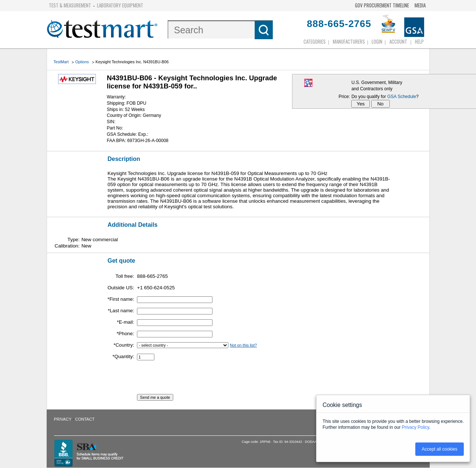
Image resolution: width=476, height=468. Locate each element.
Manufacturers (349, 41)
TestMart (61, 62)
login (377, 41)
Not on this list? (243, 345)
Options (82, 62)
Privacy (63, 419)
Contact (85, 419)
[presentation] (193, 380)
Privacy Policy (416, 427)
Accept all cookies (439, 449)
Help (419, 41)
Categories (315, 41)
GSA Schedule (402, 97)
